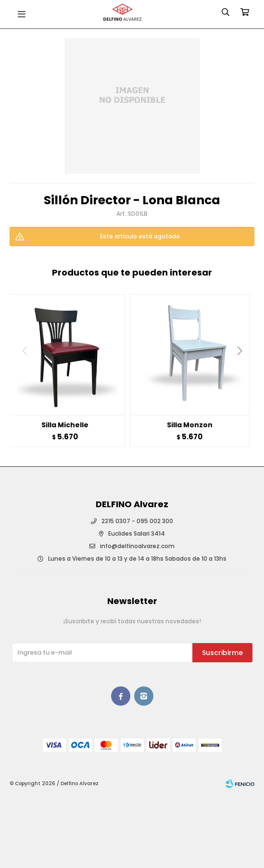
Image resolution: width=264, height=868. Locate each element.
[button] (243, 370)
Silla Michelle (65, 425)
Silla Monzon (190, 425)
